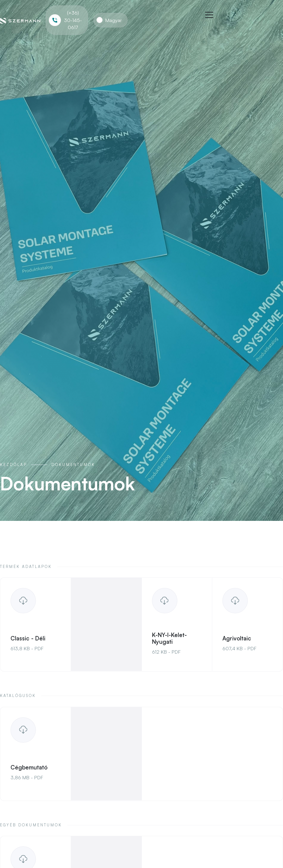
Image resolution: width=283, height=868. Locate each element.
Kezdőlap (14, 465)
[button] (111, 20)
